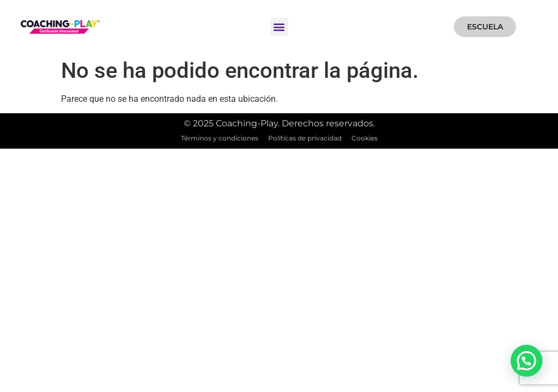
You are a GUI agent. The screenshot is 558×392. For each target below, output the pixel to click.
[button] (279, 27)
